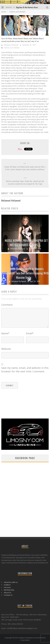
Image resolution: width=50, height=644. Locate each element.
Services (7, 587)
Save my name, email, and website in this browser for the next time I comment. (25, 370)
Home (4, 12)
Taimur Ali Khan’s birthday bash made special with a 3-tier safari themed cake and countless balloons (25, 168)
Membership (9, 590)
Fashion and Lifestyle (12, 48)
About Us (8, 593)
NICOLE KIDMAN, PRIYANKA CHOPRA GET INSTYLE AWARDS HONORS (26, 243)
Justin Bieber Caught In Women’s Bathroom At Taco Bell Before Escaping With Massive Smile (25, 273)
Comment (7, 305)
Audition (7, 585)
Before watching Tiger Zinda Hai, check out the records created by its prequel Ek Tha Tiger (25, 183)
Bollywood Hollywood (11, 45)
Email (30, 333)
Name (5, 333)
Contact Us (8, 595)
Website (6, 349)
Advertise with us (11, 582)
